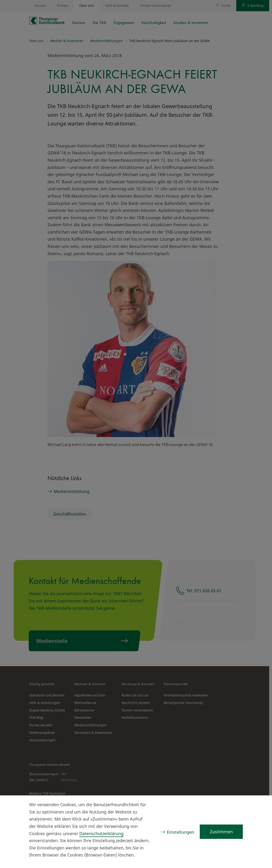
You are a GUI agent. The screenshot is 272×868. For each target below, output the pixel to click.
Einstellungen (180, 832)
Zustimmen (221, 832)
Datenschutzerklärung (101, 833)
